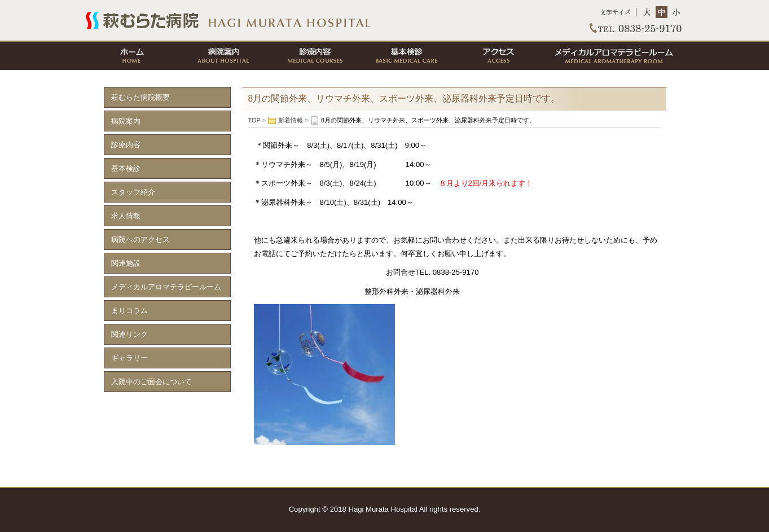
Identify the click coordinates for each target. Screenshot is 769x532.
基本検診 (406, 56)
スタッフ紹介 (133, 192)
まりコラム (129, 311)
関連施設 (126, 263)
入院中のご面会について (151, 382)
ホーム (131, 56)
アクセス (497, 56)
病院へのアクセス (140, 239)
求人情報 (126, 216)
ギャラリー (129, 358)
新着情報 (291, 120)
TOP (385, 20)
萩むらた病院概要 (140, 97)
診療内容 (314, 56)
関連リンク (129, 334)
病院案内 (223, 56)
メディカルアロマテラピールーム (613, 56)
